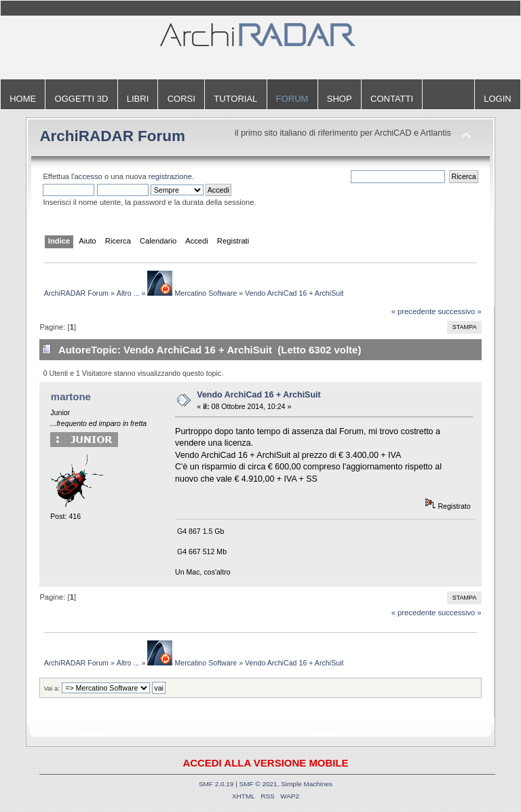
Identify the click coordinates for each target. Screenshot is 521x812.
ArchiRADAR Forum (112, 136)
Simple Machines (307, 784)
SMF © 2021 (258, 784)
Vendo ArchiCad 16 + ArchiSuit (258, 395)
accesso (89, 176)
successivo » (459, 311)
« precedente (414, 311)
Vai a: (52, 688)
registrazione (170, 176)
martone (71, 397)
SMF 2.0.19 (216, 784)
